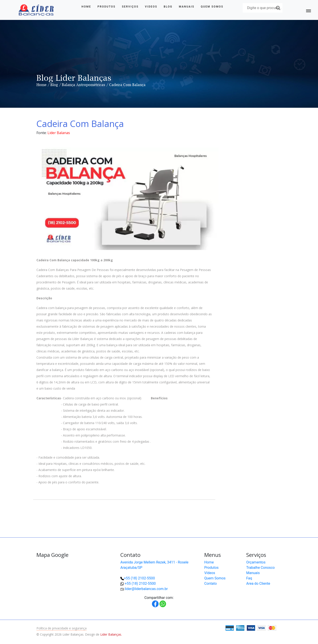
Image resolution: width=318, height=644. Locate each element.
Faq (249, 578)
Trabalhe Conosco (260, 568)
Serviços (130, 7)
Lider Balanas (59, 133)
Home (86, 7)
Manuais (187, 7)
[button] (300, 626)
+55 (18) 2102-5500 (139, 578)
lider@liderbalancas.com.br (146, 589)
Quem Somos (212, 7)
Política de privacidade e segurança (62, 628)
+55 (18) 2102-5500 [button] (140, 583)
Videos (151, 7)
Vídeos (210, 573)
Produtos (107, 7)
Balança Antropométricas (83, 85)
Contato (211, 583)
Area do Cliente (258, 583)
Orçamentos (256, 562)
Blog (168, 7)
